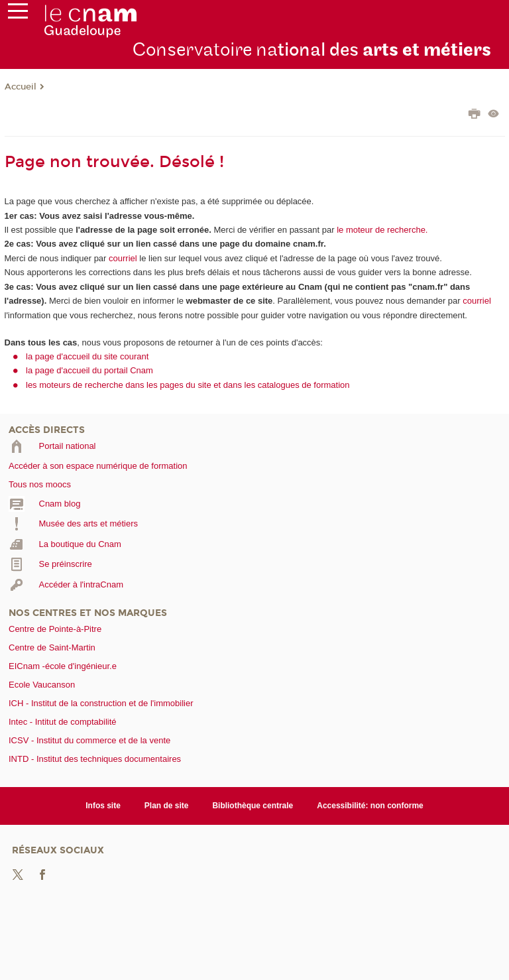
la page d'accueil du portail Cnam (89, 370)
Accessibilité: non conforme (370, 806)
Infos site (103, 806)
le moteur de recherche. (381, 230)
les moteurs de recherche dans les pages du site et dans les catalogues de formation (188, 385)
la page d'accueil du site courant (87, 356)
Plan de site (167, 806)
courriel (123, 258)
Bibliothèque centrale (253, 806)
